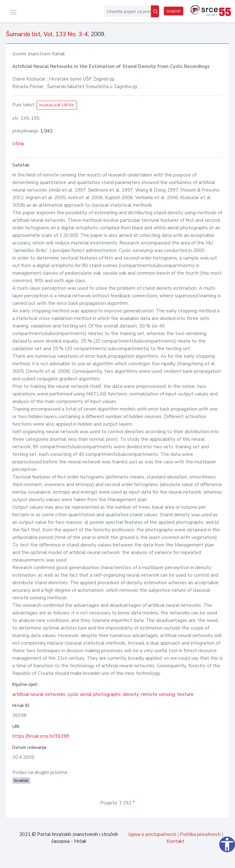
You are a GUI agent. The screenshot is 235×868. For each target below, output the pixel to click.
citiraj (18, 143)
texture (185, 694)
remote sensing (158, 694)
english (174, 11)
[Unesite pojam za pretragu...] (127, 11)
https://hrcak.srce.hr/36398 (41, 736)
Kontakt (175, 841)
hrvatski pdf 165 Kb (57, 105)
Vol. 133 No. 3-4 (66, 34)
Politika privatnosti (200, 834)
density (131, 694)
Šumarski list (23, 34)
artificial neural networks (39, 694)
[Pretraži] (155, 11)
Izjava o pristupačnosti (152, 834)
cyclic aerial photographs (94, 694)
